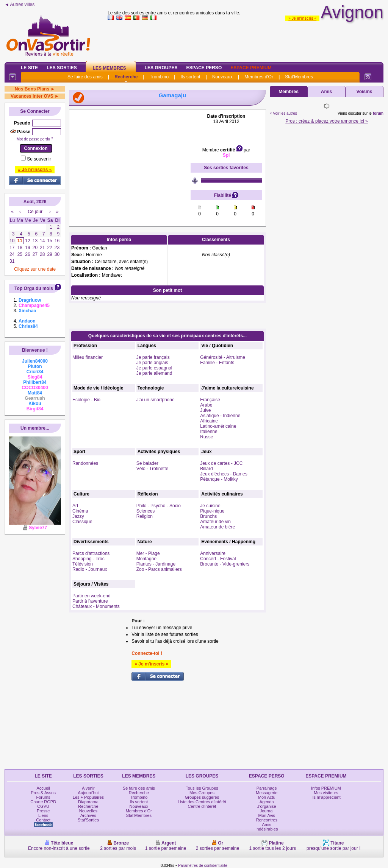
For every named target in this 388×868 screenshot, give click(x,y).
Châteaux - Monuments (96, 606)
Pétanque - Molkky (219, 479)
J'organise (267, 806)
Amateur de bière (217, 527)
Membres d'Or (259, 77)
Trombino (159, 77)
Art (75, 506)
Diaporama (88, 802)
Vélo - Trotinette (153, 469)
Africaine (209, 421)
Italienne (209, 432)
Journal (267, 811)
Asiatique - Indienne (220, 416)
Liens (43, 815)
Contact (43, 820)
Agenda (267, 802)
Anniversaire (213, 553)
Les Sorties (62, 68)
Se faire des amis (85, 77)
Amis (326, 92)
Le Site (29, 68)
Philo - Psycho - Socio (159, 506)
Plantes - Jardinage (156, 564)
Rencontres (267, 820)
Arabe (206, 405)
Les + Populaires (88, 797)
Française (210, 400)
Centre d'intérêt (202, 806)
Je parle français (153, 357)
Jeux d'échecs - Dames (224, 474)
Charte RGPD (43, 802)
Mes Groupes (202, 793)
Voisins (365, 92)
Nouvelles (88, 811)
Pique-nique (212, 511)
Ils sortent (190, 77)
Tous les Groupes (202, 788)
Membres (289, 92)
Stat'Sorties (88, 820)
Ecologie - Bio (86, 400)
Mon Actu (267, 797)
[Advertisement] (130, 161)
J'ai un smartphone (156, 400)
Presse (43, 811)
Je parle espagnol (154, 368)
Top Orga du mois (34, 288)
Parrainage (267, 788)
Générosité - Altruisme (223, 357)
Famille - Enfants (217, 363)
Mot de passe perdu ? (35, 139)
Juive (205, 410)
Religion (145, 516)
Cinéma (80, 511)
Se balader (147, 463)
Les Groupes (161, 68)
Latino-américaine (218, 426)
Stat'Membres (299, 77)
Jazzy (78, 516)
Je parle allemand (154, 373)
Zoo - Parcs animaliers (159, 569)
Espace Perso (204, 68)
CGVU (43, 806)
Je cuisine (210, 506)
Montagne (146, 559)
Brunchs (208, 516)
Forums (43, 797)
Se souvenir (39, 159)
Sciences (146, 511)
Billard (206, 469)
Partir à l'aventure (90, 601)
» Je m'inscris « (302, 18)
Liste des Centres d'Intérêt (202, 802)
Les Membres (110, 68)
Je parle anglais (152, 363)
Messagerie (267, 793)
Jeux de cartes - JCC (221, 463)
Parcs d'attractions (91, 553)
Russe (207, 437)
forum (378, 113)
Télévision (83, 564)
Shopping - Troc (88, 559)
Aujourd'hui (88, 793)
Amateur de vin (215, 522)
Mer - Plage (148, 553)
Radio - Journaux (90, 569)
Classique (82, 522)
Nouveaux (222, 77)
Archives (88, 815)
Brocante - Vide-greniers (225, 564)
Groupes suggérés (202, 797)
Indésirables (267, 829)
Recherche (126, 77)
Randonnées (85, 463)
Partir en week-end (92, 596)
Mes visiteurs (326, 793)
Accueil (43, 788)
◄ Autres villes (20, 5)
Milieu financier (88, 357)
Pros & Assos (43, 793)
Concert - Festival (218, 559)
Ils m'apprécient (326, 797)
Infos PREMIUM (326, 788)
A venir (88, 788)
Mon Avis (267, 815)
